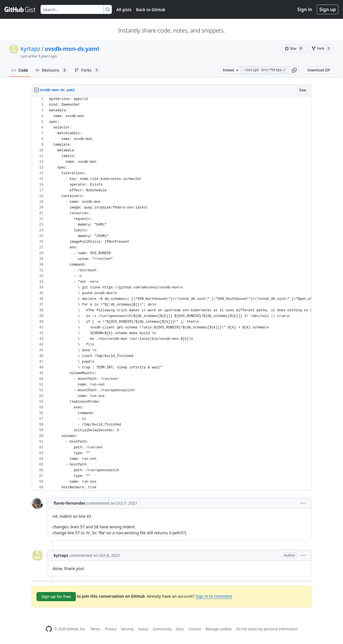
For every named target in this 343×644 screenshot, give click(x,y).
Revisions (51, 70)
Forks (87, 70)
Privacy (111, 629)
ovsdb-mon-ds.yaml (72, 49)
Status (143, 629)
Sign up (328, 9)
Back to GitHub (151, 10)
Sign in (305, 9)
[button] (294, 70)
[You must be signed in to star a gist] (294, 49)
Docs (180, 629)
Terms (95, 629)
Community (162, 629)
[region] (172, 293)
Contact (195, 629)
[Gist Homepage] (20, 9)
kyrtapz (30, 49)
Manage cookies (218, 629)
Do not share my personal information (267, 629)
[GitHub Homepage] (49, 629)
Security (127, 629)
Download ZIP (319, 70)
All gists (124, 10)
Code (20, 70)
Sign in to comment (214, 596)
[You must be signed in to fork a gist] (321, 49)
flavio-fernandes (70, 503)
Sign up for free (56, 596)
